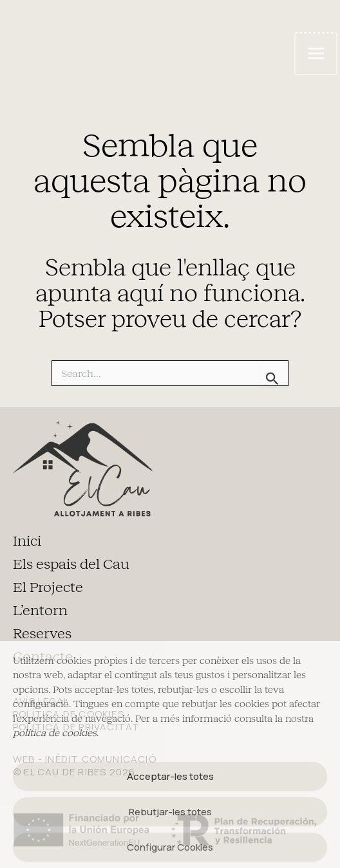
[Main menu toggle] (316, 54)
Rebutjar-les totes (170, 812)
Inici (27, 541)
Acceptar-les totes (170, 776)
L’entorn (40, 611)
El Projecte (48, 587)
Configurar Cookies (170, 847)
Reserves (42, 634)
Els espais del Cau (71, 564)
